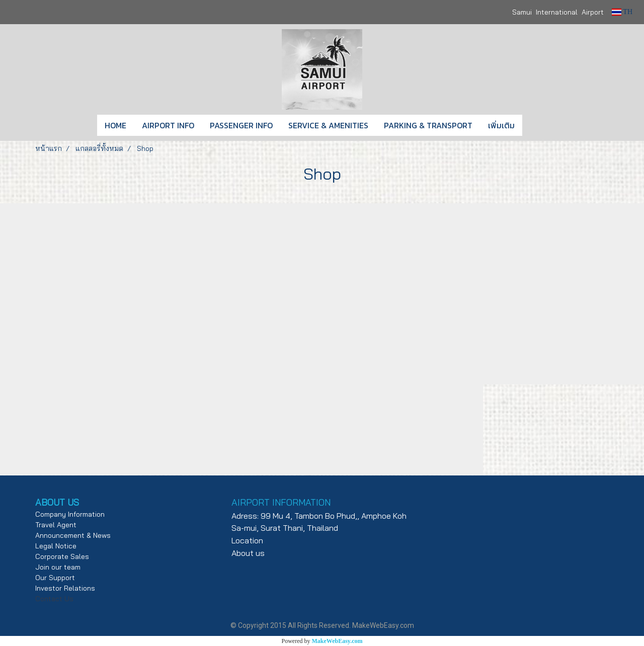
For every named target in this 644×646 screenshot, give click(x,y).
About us (248, 553)
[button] (537, 125)
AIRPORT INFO (168, 125)
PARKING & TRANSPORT (428, 125)
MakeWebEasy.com (337, 641)
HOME (115, 125)
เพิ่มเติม (501, 125)
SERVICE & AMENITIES (328, 125)
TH (622, 12)
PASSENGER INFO (241, 125)
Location (247, 540)
